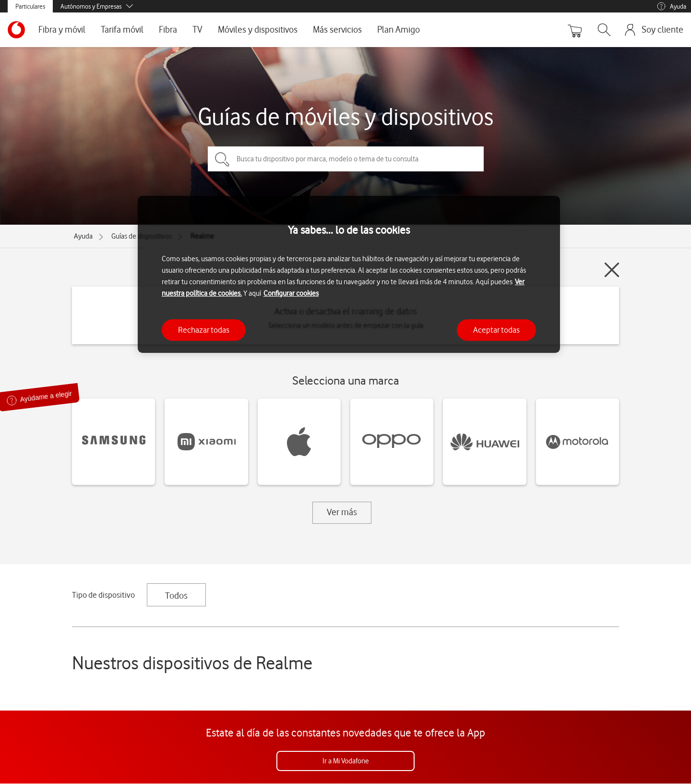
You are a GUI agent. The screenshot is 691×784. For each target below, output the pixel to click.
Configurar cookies (291, 293)
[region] (349, 274)
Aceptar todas (496, 330)
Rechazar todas (204, 330)
